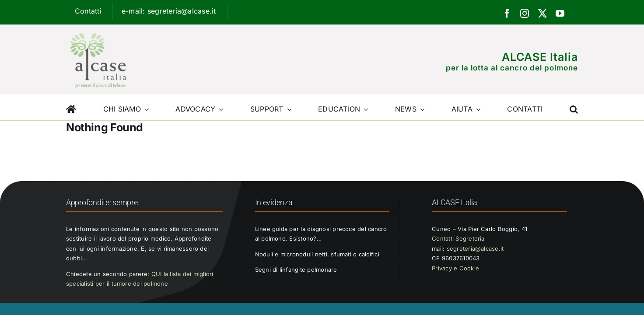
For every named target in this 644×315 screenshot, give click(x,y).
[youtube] (560, 14)
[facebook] (507, 14)
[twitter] (542, 14)
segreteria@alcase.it (475, 248)
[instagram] (525, 14)
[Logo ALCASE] (98, 31)
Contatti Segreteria (458, 238)
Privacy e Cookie (455, 268)
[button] (574, 107)
